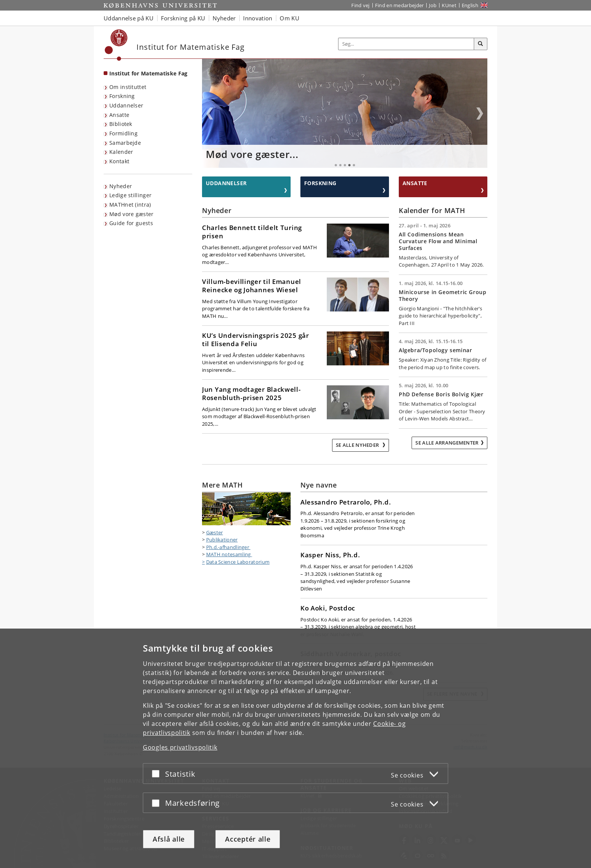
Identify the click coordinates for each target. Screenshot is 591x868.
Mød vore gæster (132, 214)
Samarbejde (125, 143)
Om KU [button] (289, 18)
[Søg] (481, 44)
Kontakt (119, 161)
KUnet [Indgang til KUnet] (449, 5)
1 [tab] (336, 165)
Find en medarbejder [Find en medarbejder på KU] (400, 5)
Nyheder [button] (224, 18)
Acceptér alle (248, 839)
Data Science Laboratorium (238, 562)
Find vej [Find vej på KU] (360, 5)
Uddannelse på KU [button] (129, 18)
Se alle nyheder (358, 445)
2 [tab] (340, 165)
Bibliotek (121, 124)
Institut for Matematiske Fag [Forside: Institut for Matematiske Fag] (148, 73)
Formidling (123, 133)
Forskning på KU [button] (183, 18)
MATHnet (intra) (130, 205)
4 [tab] (349, 165)
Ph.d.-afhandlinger (228, 547)
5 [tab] (354, 165)
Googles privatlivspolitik (180, 747)
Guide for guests (131, 223)
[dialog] (295, 748)
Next (480, 113)
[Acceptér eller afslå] (158, 774)
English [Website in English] (470, 5)
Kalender (121, 152)
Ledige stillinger (130, 195)
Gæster (215, 532)
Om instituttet (128, 87)
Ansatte (119, 115)
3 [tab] (345, 165)
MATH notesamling (229, 554)
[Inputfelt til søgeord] (406, 44)
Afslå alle (169, 839)
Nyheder (121, 186)
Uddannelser (126, 105)
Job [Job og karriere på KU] (433, 5)
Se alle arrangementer (447, 443)
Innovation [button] (258, 18)
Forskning (122, 96)
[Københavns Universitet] (116, 45)
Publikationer (222, 540)
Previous (210, 113)
